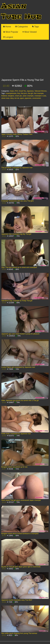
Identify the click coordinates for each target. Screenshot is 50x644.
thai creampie (39, 93)
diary (12, 98)
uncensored (36, 98)
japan (22, 98)
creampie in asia (40, 96)
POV (16, 91)
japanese (28, 98)
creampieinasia (11, 93)
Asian (12, 91)
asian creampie (28, 96)
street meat (5, 98)
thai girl (30, 93)
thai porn (24, 93)
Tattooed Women (41, 91)
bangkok (11, 96)
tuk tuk (17, 98)
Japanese (30, 91)
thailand (4, 96)
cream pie (18, 96)
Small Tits (22, 91)
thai (18, 93)
